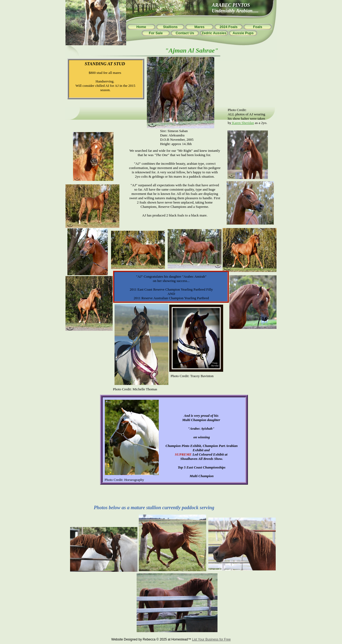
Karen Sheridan (243, 123)
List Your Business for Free (211, 639)
